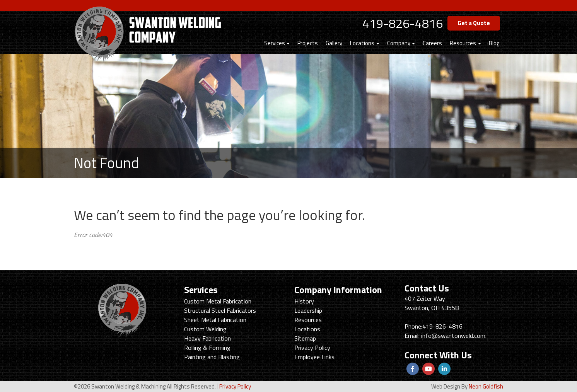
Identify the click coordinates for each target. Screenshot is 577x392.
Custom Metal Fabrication (218, 301)
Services (275, 43)
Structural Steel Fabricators (220, 310)
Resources (463, 43)
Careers (432, 43)
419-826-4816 (403, 23)
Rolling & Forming (207, 348)
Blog (494, 43)
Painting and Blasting (212, 357)
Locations (362, 43)
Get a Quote (474, 23)
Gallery (334, 43)
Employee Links (314, 357)
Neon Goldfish (486, 386)
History (304, 301)
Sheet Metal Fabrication (215, 320)
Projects (308, 43)
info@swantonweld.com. (454, 336)
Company (399, 43)
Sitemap (305, 338)
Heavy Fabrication (207, 338)
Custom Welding (205, 329)
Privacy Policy (312, 348)
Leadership (308, 310)
